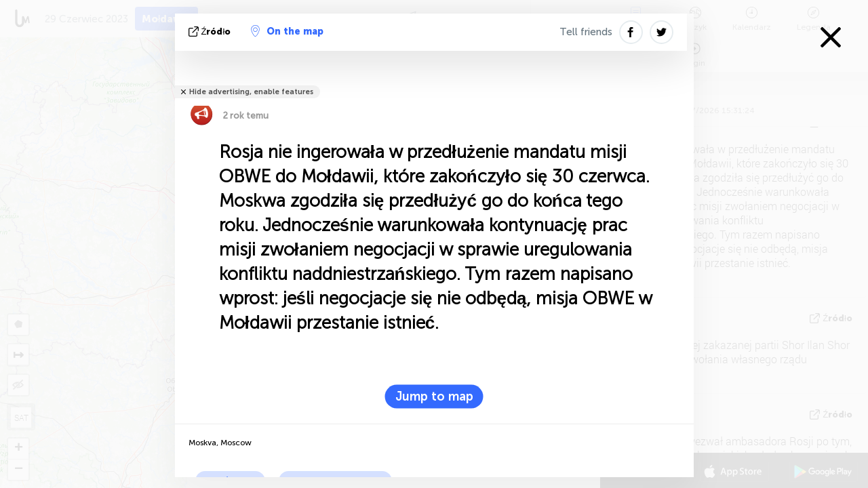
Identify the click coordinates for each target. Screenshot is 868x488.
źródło (211, 32)
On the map (287, 31)
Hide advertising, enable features (251, 92)
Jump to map (434, 396)
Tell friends (586, 32)
